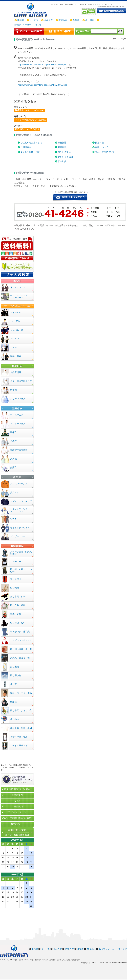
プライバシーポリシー (17, 812)
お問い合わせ (17, 824)
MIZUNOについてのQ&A (27, 129)
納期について (102, 147)
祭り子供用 (16, 579)
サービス (34, 20)
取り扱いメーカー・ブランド (28, 25)
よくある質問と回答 (30, 152)
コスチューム (17, 561)
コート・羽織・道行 (20, 745)
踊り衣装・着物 (18, 605)
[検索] (104, 31)
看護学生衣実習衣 (19, 450)
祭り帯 (13, 684)
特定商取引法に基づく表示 (17, 789)
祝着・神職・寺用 (19, 737)
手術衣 (13, 432)
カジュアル (15, 321)
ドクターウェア (18, 424)
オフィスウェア (18, 287)
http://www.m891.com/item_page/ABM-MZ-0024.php (42, 65)
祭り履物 (15, 667)
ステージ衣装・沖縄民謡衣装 (21, 553)
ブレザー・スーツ (19, 536)
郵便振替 (62, 147)
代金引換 (62, 161)
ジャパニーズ (17, 330)
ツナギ (13, 519)
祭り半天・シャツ (19, 597)
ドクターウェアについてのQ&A (30, 120)
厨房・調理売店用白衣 (21, 381)
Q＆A (17, 801)
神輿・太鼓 (16, 614)
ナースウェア (17, 415)
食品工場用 (16, 372)
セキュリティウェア (20, 528)
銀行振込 (62, 143)
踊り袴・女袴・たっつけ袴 (21, 570)
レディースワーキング (21, 501)
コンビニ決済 (64, 152)
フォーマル (16, 312)
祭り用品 (90, 20)
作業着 (76, 20)
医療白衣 (63, 20)
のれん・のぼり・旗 (20, 658)
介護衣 (13, 467)
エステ (13, 347)
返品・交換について (105, 152)
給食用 (13, 390)
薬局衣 (13, 459)
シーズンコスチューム (21, 640)
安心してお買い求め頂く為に (17, 818)
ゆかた (13, 702)
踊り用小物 (16, 675)
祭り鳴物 (15, 588)
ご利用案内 (26, 147)
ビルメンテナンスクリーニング (19, 510)
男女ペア (15, 493)
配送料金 (100, 143)
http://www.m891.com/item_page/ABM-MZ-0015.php (42, 85)
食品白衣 (48, 20)
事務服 (21, 20)
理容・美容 (16, 356)
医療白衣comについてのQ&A (29, 110)
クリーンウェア (18, 399)
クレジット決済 (65, 157)
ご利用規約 (17, 806)
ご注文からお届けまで (31, 143)
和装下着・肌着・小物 (21, 728)
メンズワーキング (19, 484)
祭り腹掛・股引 (18, 623)
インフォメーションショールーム (20, 296)
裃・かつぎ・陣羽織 (20, 632)
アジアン (15, 339)
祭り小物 (15, 719)
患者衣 (13, 441)
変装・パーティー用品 (21, 693)
